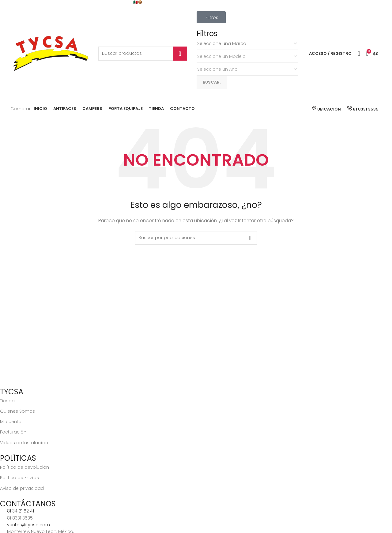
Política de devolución (24, 467)
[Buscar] (143, 54)
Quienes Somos (17, 411)
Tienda (7, 401)
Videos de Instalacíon (24, 443)
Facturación (13, 432)
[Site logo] (51, 53)
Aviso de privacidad (22, 488)
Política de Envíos (19, 478)
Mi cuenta (11, 422)
